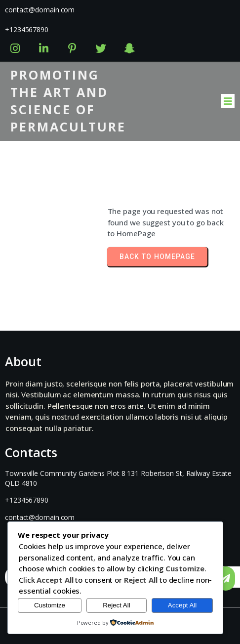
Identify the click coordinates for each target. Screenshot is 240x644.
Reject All (117, 605)
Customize (50, 605)
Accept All (182, 605)
